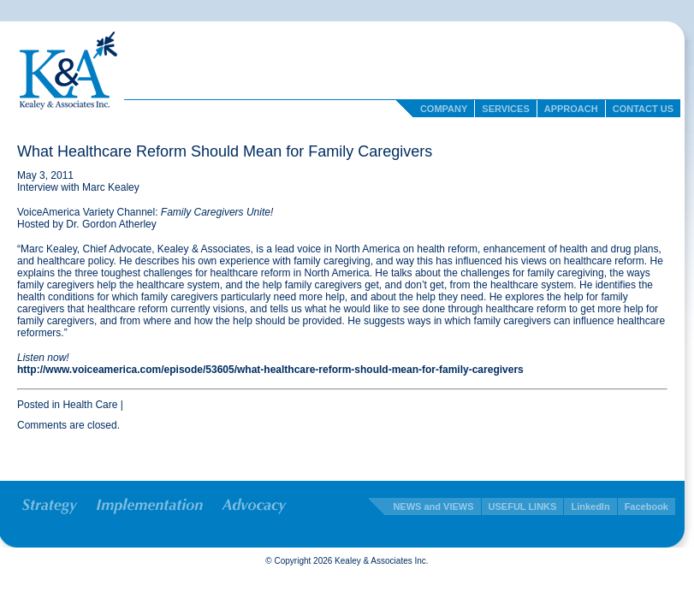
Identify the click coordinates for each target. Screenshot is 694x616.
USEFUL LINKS (523, 506)
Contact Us (643, 109)
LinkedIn (590, 506)
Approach (571, 109)
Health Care (90, 405)
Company (444, 109)
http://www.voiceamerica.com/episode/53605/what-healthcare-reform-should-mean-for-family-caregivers (270, 370)
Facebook (647, 506)
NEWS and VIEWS (433, 506)
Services (505, 109)
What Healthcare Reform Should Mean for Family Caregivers (225, 151)
